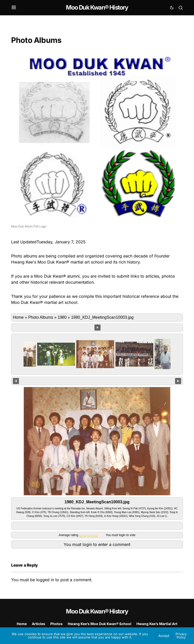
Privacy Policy (181, 636)
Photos (56, 624)
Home (18, 317)
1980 (62, 317)
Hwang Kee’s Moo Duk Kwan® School (100, 624)
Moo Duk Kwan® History (97, 7)
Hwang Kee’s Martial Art (157, 624)
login (122, 535)
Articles (39, 624)
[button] (14, 8)
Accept (164, 636)
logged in (45, 580)
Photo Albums (41, 317)
